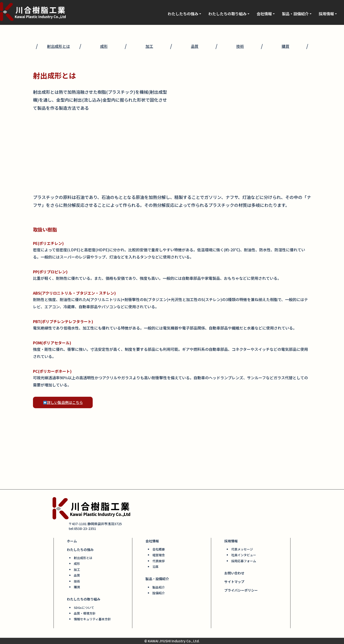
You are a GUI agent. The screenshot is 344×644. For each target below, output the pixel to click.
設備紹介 (159, 593)
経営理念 (159, 555)
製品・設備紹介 (297, 14)
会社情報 (266, 14)
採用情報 (328, 14)
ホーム (72, 541)
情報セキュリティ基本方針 (92, 619)
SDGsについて (84, 608)
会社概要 (159, 549)
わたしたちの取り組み (229, 14)
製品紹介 (159, 587)
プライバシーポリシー (241, 590)
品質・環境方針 (85, 613)
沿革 (156, 567)
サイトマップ (234, 582)
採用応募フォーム (244, 561)
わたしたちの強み (184, 14)
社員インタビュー (244, 555)
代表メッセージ (242, 549)
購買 (285, 46)
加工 (149, 46)
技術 (240, 46)
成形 (104, 46)
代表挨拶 (159, 561)
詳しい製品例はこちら (63, 402)
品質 (195, 46)
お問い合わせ (234, 573)
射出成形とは (59, 46)
